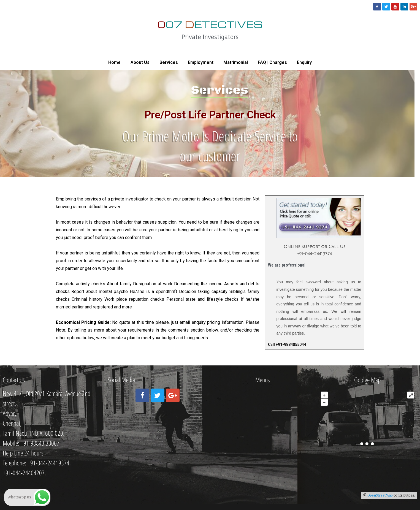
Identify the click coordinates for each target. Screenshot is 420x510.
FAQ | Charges (272, 62)
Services (169, 62)
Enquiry (304, 62)
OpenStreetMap (380, 495)
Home (114, 62)
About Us (140, 62)
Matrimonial (236, 62)
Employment (201, 62)
